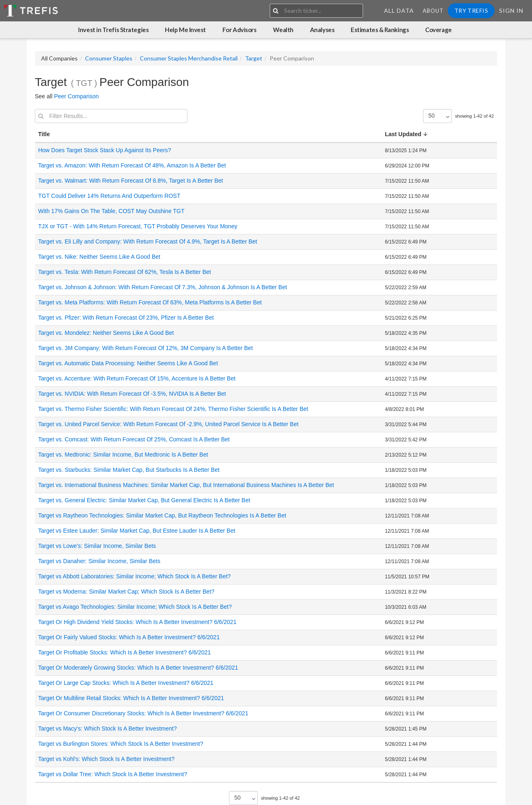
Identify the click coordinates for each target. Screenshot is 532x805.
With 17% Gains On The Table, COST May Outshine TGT (111, 211)
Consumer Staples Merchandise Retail (189, 58)
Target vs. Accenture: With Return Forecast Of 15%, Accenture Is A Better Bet (137, 378)
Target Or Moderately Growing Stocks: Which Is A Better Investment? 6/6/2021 (138, 668)
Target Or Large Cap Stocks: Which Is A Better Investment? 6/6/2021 (126, 683)
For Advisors (239, 30)
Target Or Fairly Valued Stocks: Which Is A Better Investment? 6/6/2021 (129, 637)
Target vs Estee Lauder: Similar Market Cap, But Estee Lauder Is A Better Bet (137, 531)
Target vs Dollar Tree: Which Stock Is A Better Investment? (113, 774)
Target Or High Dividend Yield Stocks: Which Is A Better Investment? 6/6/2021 (137, 622)
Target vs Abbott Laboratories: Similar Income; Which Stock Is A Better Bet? (134, 576)
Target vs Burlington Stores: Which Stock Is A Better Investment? (121, 744)
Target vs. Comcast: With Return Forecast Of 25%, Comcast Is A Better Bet (134, 439)
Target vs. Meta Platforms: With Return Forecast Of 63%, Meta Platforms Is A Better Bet (150, 302)
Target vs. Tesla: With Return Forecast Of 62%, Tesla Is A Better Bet (125, 272)
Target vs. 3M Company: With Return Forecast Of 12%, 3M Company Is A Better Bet (146, 348)
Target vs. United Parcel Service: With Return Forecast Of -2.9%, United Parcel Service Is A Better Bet (168, 424)
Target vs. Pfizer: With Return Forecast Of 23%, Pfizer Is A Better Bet (126, 318)
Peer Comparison (76, 96)
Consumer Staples (109, 58)
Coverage (438, 30)
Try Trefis (471, 10)
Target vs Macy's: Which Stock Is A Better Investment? (108, 728)
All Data (399, 10)
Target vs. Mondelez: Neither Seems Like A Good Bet (106, 333)
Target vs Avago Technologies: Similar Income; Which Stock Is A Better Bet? (135, 607)
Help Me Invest (185, 30)
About (433, 11)
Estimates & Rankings (380, 30)
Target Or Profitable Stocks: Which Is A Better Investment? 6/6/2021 (125, 652)
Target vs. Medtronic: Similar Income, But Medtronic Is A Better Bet (123, 455)
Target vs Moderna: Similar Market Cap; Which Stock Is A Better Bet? (126, 592)
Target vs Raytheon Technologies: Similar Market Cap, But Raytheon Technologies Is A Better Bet (162, 515)
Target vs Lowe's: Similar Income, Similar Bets (97, 546)
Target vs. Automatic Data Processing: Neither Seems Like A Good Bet (128, 363)
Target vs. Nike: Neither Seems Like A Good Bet (99, 257)
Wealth (283, 30)
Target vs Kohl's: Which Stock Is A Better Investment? (106, 759)
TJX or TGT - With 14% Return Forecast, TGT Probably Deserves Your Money (138, 226)
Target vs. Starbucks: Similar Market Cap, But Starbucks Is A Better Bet (129, 470)
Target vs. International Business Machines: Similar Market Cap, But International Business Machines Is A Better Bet (186, 485)
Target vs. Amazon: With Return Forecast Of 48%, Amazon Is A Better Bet (132, 165)
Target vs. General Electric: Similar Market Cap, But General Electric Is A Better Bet (144, 500)
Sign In (511, 10)
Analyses (322, 30)
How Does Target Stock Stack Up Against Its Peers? (105, 150)
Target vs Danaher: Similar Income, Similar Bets (99, 561)
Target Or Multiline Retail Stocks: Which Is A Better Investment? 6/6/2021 (131, 698)
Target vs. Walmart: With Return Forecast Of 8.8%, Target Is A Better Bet (131, 181)
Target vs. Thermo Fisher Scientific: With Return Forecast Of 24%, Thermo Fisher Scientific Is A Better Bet (173, 409)
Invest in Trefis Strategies (113, 30)
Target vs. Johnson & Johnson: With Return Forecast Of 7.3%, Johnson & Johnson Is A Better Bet (163, 287)
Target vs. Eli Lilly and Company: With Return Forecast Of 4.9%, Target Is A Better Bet (148, 241)
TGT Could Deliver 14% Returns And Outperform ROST (109, 196)
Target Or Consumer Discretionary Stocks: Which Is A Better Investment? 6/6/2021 (143, 713)
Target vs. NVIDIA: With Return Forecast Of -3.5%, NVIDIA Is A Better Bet (132, 394)
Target (254, 58)
